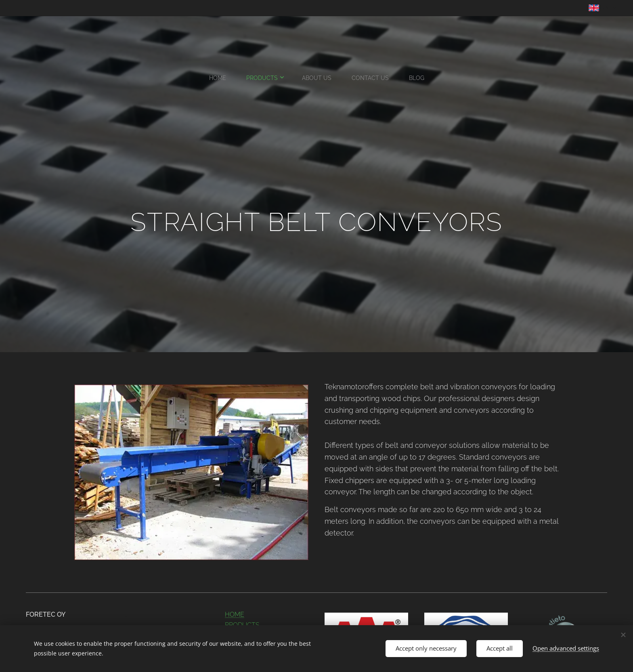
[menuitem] (279, 78)
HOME (235, 614)
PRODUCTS (242, 625)
